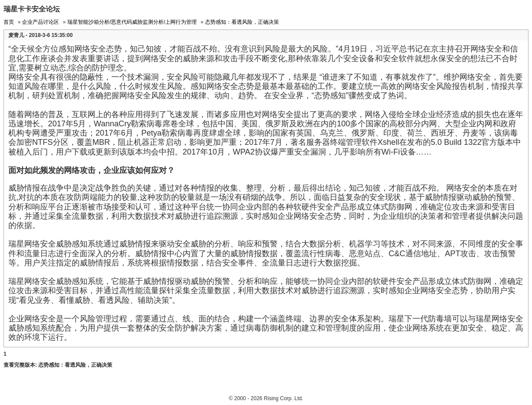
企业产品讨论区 (40, 22)
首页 (9, 22)
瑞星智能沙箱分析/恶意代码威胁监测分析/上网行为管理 (132, 22)
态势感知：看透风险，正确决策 (242, 22)
